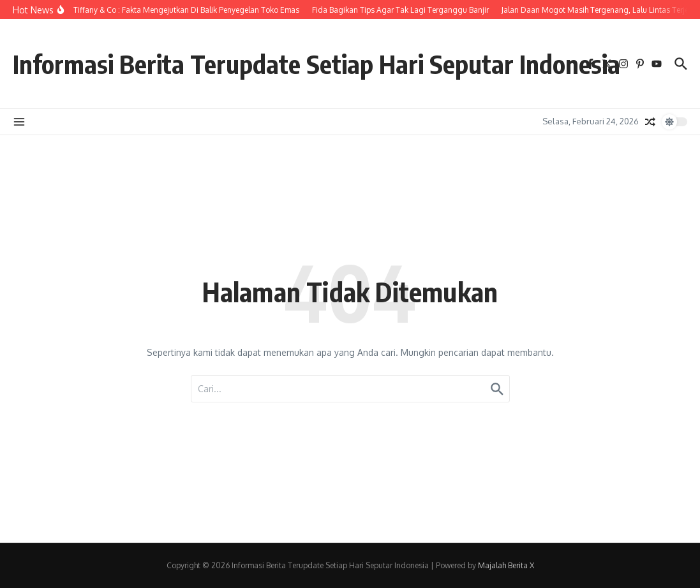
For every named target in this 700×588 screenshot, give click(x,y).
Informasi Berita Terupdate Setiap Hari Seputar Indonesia (316, 64)
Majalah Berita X (506, 565)
